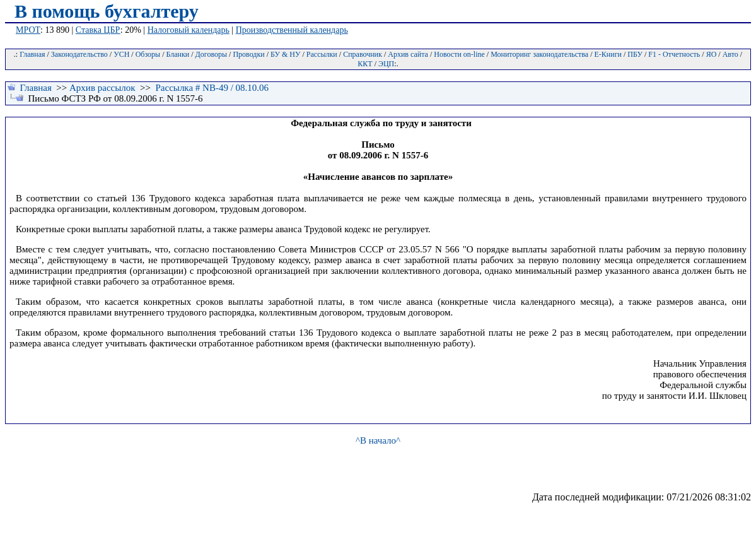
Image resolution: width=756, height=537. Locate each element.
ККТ (365, 64)
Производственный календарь (292, 30)
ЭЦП (386, 64)
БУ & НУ (285, 54)
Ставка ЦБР (98, 30)
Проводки (248, 54)
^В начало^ (378, 440)
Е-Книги (608, 54)
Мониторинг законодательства (539, 54)
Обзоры (148, 54)
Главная (32, 54)
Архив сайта (408, 54)
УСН (121, 54)
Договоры (211, 54)
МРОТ (28, 30)
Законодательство (79, 54)
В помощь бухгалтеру (107, 11)
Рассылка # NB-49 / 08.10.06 (212, 88)
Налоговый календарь (189, 30)
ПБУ (635, 54)
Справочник (363, 54)
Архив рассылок (102, 88)
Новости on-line (459, 54)
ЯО (712, 54)
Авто (730, 54)
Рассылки (322, 54)
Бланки (178, 54)
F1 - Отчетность (674, 54)
